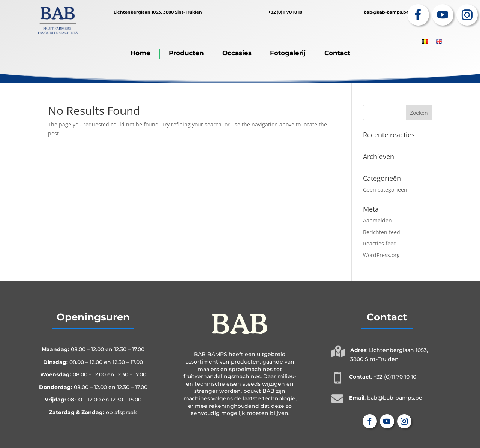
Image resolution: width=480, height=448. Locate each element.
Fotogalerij (288, 53)
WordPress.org (381, 255)
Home (140, 53)
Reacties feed (380, 243)
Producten (186, 53)
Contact (337, 53)
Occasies (237, 53)
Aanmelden (377, 220)
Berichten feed (382, 232)
